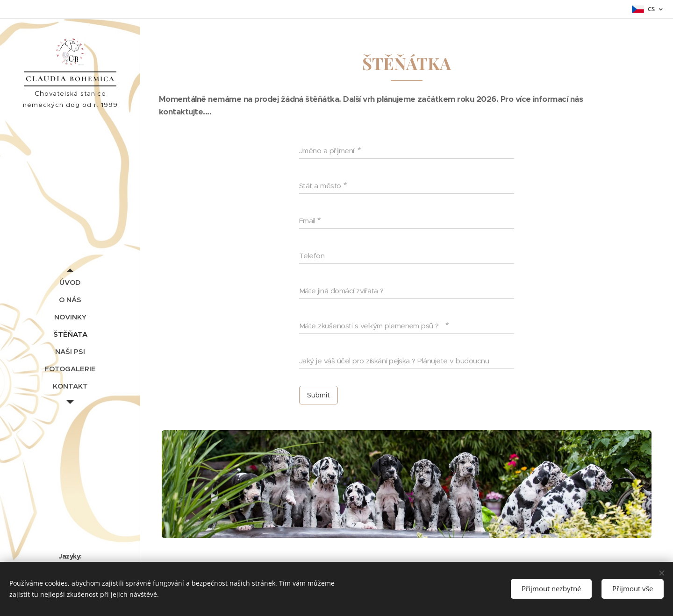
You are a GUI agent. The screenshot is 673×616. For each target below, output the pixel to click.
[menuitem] (70, 282)
